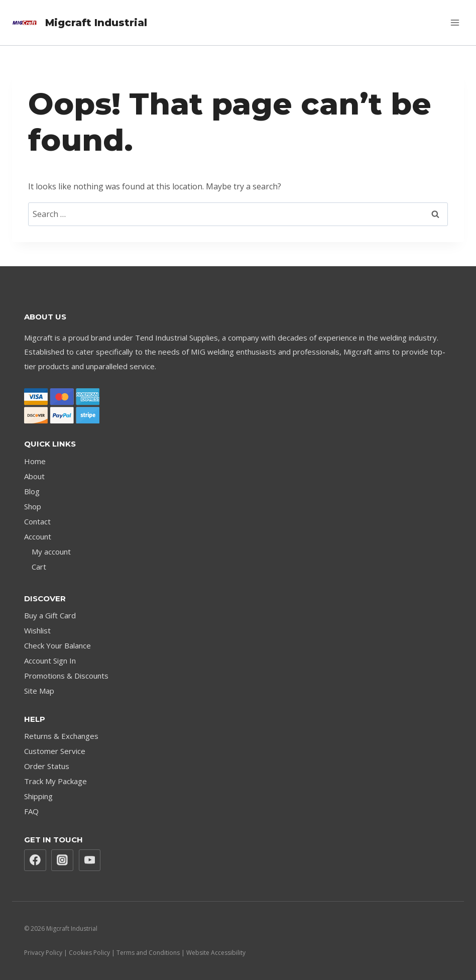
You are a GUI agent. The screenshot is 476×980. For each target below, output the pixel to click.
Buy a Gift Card (50, 615)
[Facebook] (35, 860)
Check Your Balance (57, 645)
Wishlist (37, 630)
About (34, 476)
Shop (33, 506)
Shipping (38, 796)
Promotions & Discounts (66, 676)
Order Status (47, 766)
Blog (32, 491)
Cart (39, 567)
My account (51, 552)
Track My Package (55, 781)
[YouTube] (90, 860)
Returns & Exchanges (61, 736)
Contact (37, 521)
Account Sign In (50, 661)
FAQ (31, 811)
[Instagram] (62, 860)
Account (38, 536)
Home (35, 461)
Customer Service (55, 751)
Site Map (39, 691)
